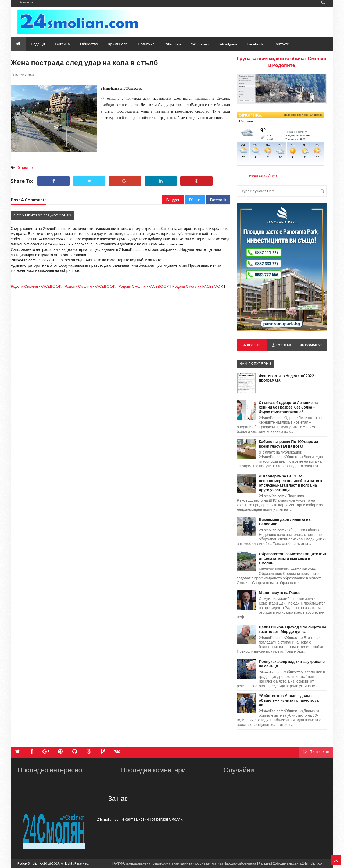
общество (24, 168)
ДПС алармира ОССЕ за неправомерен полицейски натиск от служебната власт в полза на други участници (291, 483)
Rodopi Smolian (28, 863)
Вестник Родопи (262, 176)
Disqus (195, 200)
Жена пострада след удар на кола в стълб (85, 62)
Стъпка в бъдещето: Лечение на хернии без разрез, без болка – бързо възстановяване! (288, 407)
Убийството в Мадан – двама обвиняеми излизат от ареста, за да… (289, 700)
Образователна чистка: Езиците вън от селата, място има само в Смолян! (292, 558)
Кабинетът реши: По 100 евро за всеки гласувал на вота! (288, 444)
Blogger (173, 200)
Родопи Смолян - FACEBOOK (36, 286)
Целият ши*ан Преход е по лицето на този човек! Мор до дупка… (293, 629)
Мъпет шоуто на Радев (280, 593)
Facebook (218, 200)
